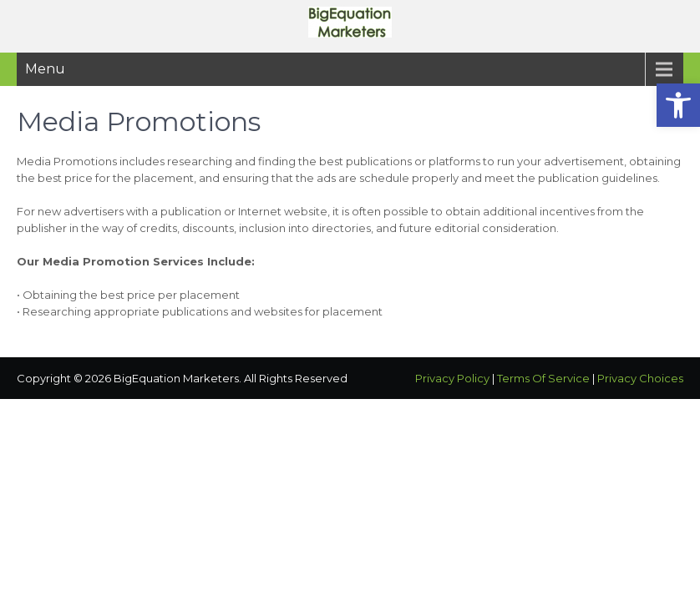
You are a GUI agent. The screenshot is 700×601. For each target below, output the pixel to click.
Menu (45, 69)
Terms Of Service (543, 378)
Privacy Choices (640, 378)
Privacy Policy (452, 378)
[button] (678, 105)
